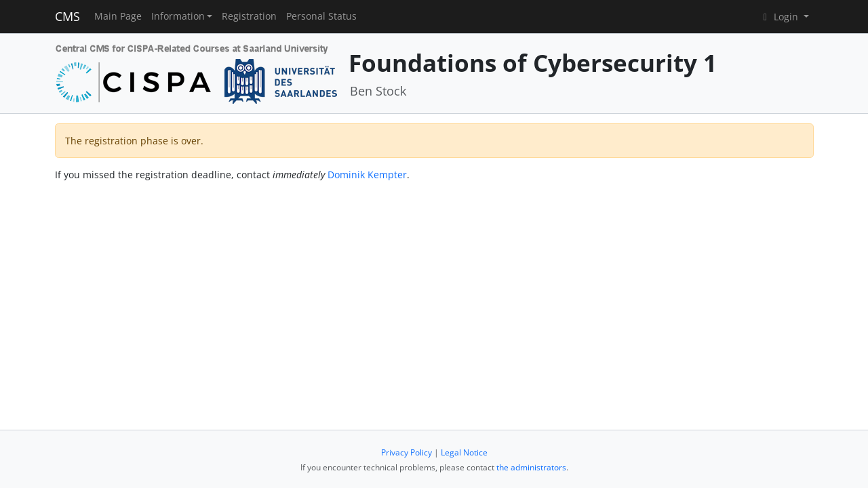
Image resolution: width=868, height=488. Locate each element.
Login (780, 17)
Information (178, 16)
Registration (249, 16)
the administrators (531, 467)
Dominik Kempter (367, 175)
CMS (67, 16)
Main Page (118, 16)
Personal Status (321, 16)
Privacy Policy (407, 452)
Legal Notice (464, 452)
